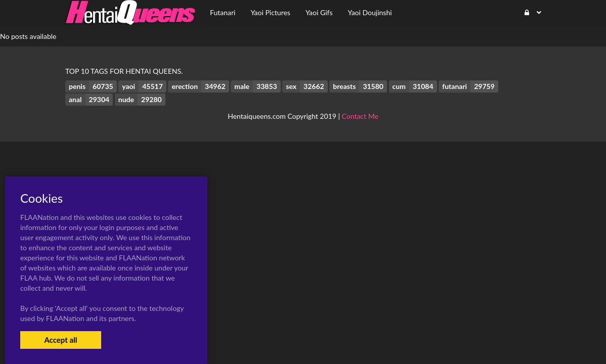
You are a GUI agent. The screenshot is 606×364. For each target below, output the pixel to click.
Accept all (60, 340)
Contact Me (360, 116)
